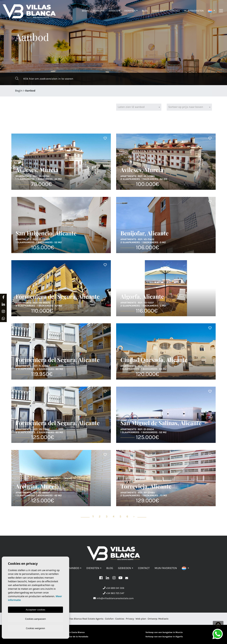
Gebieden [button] (158, 11)
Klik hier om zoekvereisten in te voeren (44, 79)
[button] (211, 11)
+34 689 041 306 (114, 588)
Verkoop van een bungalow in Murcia (164, 632)
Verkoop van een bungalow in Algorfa (164, 637)
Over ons (99, 11)
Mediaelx (164, 619)
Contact (175, 11)
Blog (145, 11)
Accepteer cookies (35, 609)
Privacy (130, 619)
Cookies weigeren (35, 628)
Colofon (109, 619)
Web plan (141, 619)
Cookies (120, 619)
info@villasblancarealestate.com (113, 598)
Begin (85, 11)
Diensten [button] (130, 11)
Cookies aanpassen (36, 618)
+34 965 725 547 (113, 593)
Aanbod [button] (113, 11)
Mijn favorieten (194, 11)
